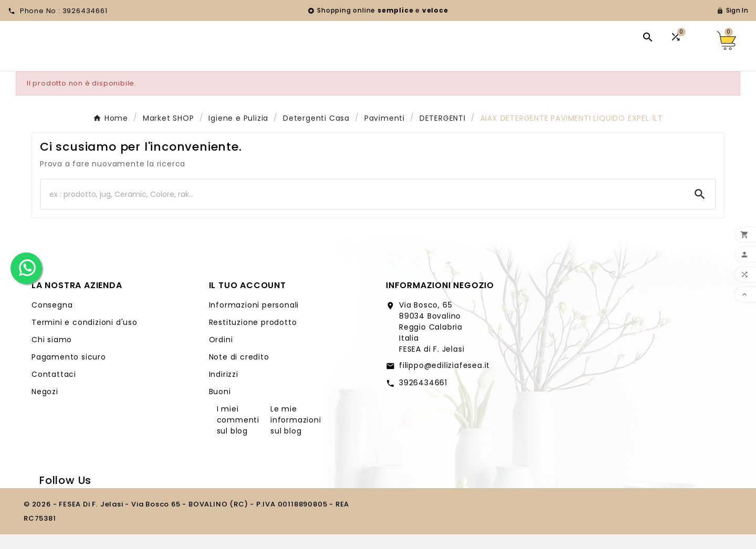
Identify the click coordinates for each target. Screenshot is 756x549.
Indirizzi (224, 389)
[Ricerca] (363, 209)
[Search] (700, 209)
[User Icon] (732, 10)
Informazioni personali (254, 320)
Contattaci (54, 389)
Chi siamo (52, 354)
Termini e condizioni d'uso (85, 337)
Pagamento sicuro (69, 372)
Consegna (52, 320)
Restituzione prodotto (253, 337)
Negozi (45, 406)
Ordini (221, 354)
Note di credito (239, 372)
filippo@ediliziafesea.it (444, 380)
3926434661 (423, 397)
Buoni (220, 406)
